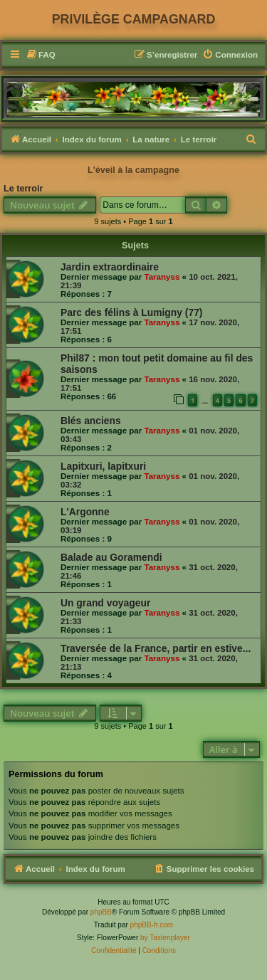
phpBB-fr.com (152, 925)
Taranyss (162, 277)
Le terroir (23, 189)
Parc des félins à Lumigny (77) (132, 312)
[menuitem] (41, 55)
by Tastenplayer (165, 938)
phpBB (101, 912)
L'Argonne (85, 512)
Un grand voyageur (105, 603)
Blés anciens (91, 421)
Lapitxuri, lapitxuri (103, 466)
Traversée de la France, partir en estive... (156, 648)
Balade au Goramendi (111, 557)
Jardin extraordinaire (110, 267)
